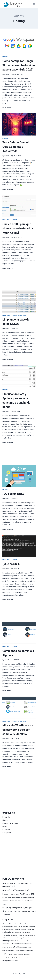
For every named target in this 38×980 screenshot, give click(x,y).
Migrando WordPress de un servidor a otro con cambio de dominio (18, 730)
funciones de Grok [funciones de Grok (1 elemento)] (26, 932)
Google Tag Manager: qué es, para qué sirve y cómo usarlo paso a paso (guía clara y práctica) (19, 911)
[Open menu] (34, 4)
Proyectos (6, 829)
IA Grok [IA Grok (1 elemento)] (28, 941)
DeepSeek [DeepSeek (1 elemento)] (31, 930)
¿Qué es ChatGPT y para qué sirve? (16, 890)
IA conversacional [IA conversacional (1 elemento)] (21, 941)
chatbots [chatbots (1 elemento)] (11, 927)
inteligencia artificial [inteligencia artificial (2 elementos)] (18, 944)
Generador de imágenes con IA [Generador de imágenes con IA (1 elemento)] (18, 935)
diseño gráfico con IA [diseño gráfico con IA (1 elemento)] (16, 932)
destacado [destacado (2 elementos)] (7, 932)
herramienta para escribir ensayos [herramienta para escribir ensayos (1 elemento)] (15, 938)
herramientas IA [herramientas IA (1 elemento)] (27, 938)
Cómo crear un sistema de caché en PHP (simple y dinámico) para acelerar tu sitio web (18, 901)
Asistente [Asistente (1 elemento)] (14, 924)
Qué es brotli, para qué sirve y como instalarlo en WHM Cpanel (19, 228)
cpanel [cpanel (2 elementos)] (20, 926)
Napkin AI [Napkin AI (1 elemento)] (24, 950)
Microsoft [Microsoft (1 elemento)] (30, 947)
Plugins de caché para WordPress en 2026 (19, 894)
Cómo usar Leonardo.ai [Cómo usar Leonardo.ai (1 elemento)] (23, 930)
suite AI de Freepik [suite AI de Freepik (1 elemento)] (15, 958)
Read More (8, 108)
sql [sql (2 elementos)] (9, 958)
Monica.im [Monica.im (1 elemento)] (18, 950)
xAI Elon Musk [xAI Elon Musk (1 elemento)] (15, 961)
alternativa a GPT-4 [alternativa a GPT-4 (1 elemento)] (7, 924)
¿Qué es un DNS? (13, 494)
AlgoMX (7, 74)
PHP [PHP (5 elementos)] (5, 954)
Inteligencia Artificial (10, 823)
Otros (5, 826)
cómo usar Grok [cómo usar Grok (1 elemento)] (13, 930)
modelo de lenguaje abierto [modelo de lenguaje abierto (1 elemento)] (9, 950)
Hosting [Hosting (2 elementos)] (6, 941)
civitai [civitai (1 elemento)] (15, 927)
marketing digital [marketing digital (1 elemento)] (23, 947)
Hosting (5, 57)
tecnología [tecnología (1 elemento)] (26, 958)
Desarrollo (6, 220)
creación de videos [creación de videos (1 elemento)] (27, 927)
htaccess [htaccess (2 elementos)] (13, 941)
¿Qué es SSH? (11, 564)
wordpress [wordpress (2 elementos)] (7, 960)
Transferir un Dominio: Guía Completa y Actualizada (17, 147)
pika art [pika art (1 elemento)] (11, 954)
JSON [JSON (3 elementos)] (16, 947)
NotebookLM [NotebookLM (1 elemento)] (30, 950)
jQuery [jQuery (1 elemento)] (11, 947)
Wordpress (22, 315)
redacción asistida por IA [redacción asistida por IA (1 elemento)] (19, 954)
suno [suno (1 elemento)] (21, 958)
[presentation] (19, 43)
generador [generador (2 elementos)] (6, 935)
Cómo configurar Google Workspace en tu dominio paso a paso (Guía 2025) (19, 65)
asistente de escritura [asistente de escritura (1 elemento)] (22, 924)
